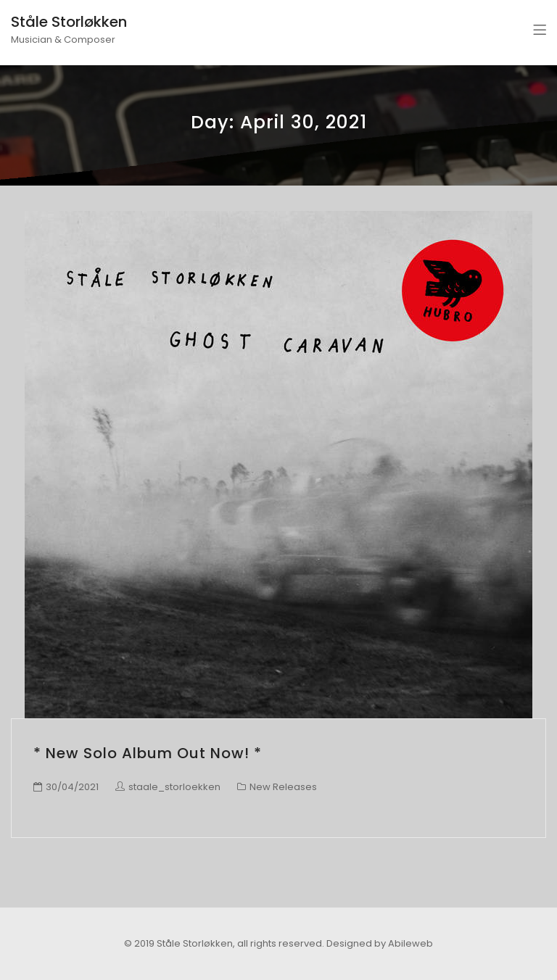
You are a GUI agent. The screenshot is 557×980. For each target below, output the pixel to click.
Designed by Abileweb (380, 943)
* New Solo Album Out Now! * (148, 753)
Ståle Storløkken (69, 22)
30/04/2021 (72, 787)
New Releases (283, 787)
